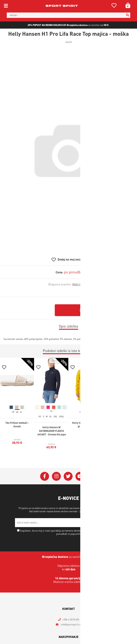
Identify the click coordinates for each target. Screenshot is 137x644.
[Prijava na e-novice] (118, 523)
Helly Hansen (81, 284)
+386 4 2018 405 (71, 619)
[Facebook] (45, 476)
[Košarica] (127, 5)
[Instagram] (56, 476)
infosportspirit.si (71, 624)
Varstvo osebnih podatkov (93, 511)
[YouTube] (80, 476)
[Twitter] (68, 476)
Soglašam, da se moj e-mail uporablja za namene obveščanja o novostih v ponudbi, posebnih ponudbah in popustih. (70, 532)
